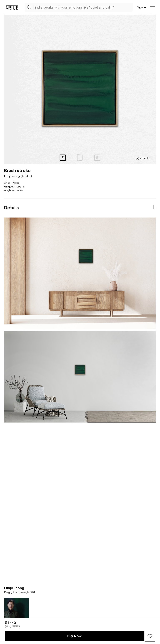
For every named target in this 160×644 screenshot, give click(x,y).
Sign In (141, 7)
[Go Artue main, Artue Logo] (12, 7)
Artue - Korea (12, 183)
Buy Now (74, 636)
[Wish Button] (150, 636)
